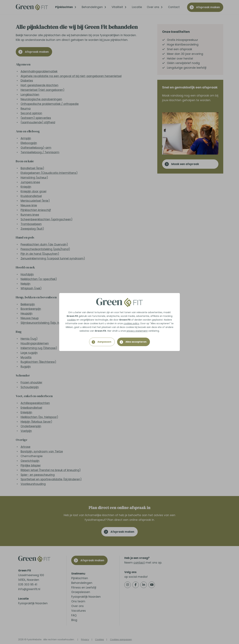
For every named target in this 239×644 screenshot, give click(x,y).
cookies (71, 320)
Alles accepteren (136, 342)
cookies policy (131, 323)
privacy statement (137, 331)
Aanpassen (104, 342)
